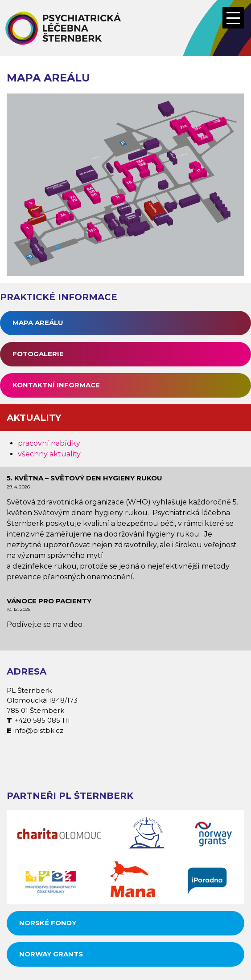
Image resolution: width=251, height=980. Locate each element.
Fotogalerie (38, 354)
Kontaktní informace (56, 385)
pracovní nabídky (49, 443)
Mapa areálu (38, 323)
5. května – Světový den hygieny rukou (84, 478)
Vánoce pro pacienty (49, 601)
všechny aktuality (49, 454)
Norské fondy (48, 923)
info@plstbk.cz (38, 730)
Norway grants (51, 954)
